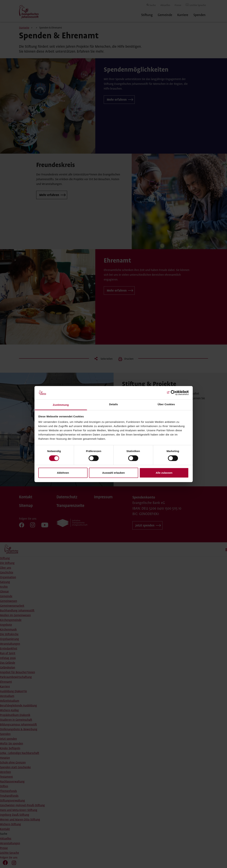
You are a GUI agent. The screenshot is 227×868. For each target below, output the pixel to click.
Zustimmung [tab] (61, 405)
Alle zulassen (164, 473)
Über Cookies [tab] (166, 404)
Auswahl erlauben (113, 473)
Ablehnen (63, 473)
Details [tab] (114, 404)
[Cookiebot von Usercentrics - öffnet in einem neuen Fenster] (173, 393)
